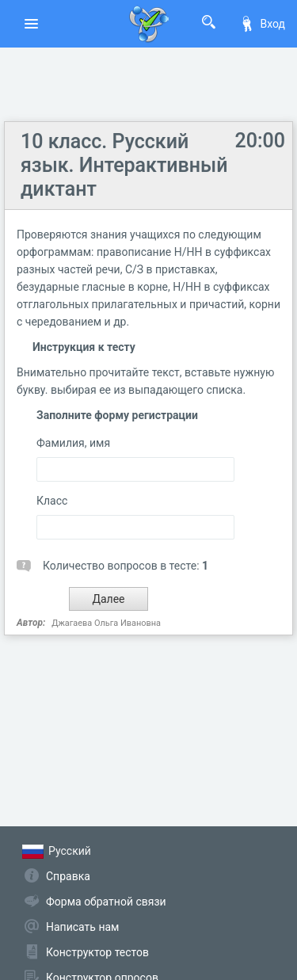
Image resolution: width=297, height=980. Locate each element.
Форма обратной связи (106, 902)
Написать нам (82, 927)
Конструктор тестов (97, 952)
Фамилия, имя (73, 443)
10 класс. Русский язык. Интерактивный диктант (124, 165)
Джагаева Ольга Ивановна (106, 623)
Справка (68, 876)
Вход (262, 24)
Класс (52, 501)
